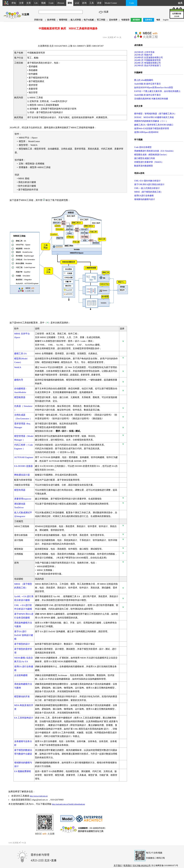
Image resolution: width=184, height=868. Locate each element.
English (166, 20)
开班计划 (38, 20)
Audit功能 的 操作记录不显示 (147, 84)
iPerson (61, 3)
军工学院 (101, 20)
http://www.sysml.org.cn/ (39, 796)
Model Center (111, 3)
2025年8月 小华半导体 (144, 52)
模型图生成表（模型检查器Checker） (151, 155)
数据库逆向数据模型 (144, 166)
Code (51, 3)
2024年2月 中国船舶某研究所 (147, 60)
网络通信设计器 (22, 475)
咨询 (84, 3)
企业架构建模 (21, 675)
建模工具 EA (20, 354)
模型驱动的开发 (22, 697)
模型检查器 (20, 397)
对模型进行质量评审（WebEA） (149, 162)
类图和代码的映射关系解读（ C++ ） (151, 121)
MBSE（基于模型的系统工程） (148, 192)
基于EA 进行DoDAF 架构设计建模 (24, 635)
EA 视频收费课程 (23, 771)
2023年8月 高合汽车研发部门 (147, 66)
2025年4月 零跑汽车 (143, 55)
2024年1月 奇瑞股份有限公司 (147, 63)
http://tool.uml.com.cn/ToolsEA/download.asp (68, 804)
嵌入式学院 (76, 20)
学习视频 (138, 140)
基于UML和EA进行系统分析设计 (149, 184)
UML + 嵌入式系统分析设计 (147, 188)
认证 (77, 3)
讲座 (99, 3)
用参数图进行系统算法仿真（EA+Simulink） (155, 151)
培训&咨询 (139, 173)
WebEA (18, 367)
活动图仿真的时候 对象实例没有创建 (151, 99)
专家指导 (125, 20)
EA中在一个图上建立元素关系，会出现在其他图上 (157, 91)
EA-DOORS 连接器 (23, 466)
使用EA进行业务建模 (144, 196)
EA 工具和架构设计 (24, 718)
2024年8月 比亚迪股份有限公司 (149, 58)
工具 (92, 3)
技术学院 (51, 20)
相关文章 (138, 106)
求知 (14, 3)
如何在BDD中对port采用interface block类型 (154, 88)
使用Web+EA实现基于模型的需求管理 (152, 129)
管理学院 (63, 20)
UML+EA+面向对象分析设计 (147, 181)
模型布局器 (20, 490)
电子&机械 (89, 20)
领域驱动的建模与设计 (145, 199)
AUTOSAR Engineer (24, 457)
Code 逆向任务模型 (143, 147)
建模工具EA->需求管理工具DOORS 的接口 (154, 125)
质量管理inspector (23, 499)
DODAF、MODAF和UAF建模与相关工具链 (154, 117)
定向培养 (113, 20)
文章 (21, 3)
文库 (29, 3)
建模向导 (19, 380)
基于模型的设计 (22, 644)
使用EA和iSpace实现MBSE (146, 132)
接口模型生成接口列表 (145, 158)
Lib (36, 3)
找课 (107, 12)
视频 (43, 3)
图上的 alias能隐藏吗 (144, 80)
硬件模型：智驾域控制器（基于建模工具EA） (155, 114)
